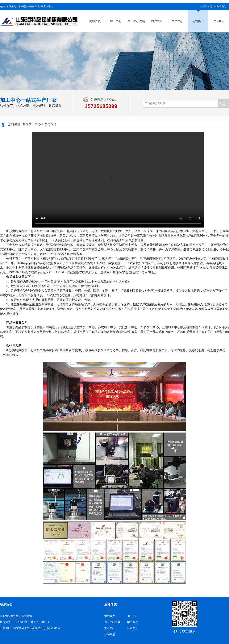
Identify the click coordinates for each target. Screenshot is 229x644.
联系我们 (222, 6)
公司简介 (198, 21)
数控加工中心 (32, 124)
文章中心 (177, 21)
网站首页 (95, 21)
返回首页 (207, 6)
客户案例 (157, 21)
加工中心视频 (136, 21)
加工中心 (116, 21)
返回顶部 (110, 616)
